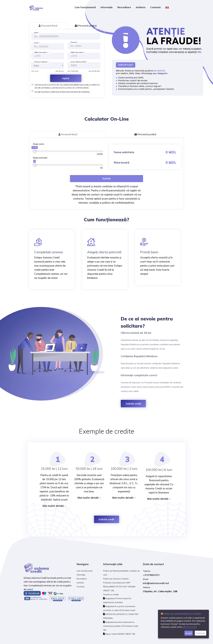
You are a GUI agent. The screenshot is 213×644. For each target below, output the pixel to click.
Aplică (66, 78)
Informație (107, 7)
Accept (189, 633)
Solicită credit (133, 404)
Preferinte (201, 633)
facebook (32, 593)
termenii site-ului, (56, 85)
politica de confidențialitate (77, 88)
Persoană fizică (48, 26)
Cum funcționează (85, 7)
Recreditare (124, 7)
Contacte (155, 7)
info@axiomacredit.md (156, 583)
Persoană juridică (86, 26)
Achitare (141, 7)
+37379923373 (151, 575)
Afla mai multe (190, 627)
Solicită (107, 179)
